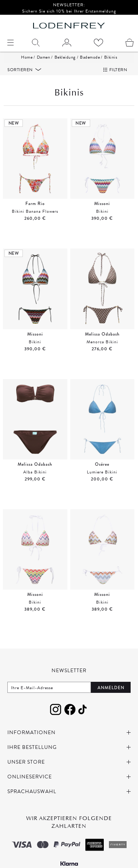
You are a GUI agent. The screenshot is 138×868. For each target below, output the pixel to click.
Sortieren (21, 70)
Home (27, 57)
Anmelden (111, 688)
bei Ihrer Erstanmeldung (91, 11)
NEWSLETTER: (69, 5)
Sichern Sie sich (39, 11)
